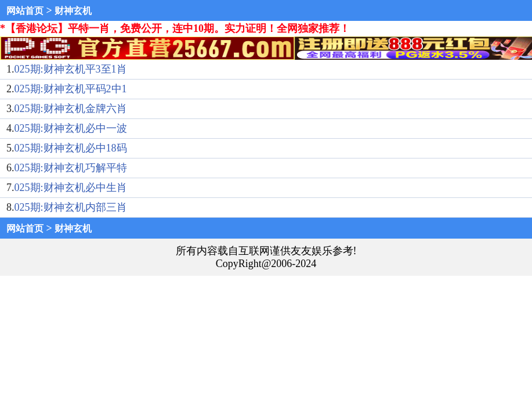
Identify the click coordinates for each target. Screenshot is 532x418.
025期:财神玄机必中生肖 (71, 188)
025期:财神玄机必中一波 (71, 128)
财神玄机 (73, 11)
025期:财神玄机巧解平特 (71, 168)
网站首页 (25, 11)
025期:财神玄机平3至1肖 (71, 69)
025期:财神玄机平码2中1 (71, 89)
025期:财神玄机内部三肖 (71, 207)
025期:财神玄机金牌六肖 (71, 109)
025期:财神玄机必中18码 (71, 148)
